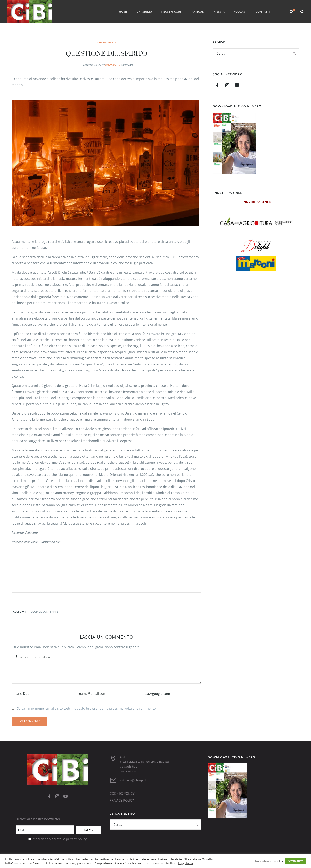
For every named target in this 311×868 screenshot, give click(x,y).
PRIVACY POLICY (122, 800)
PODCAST (240, 11)
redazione (111, 65)
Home (123, 11)
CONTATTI (263, 11)
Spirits (54, 612)
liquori (43, 612)
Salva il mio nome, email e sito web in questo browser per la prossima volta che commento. (87, 708)
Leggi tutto (185, 863)
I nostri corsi (172, 11)
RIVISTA (219, 11)
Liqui (34, 612)
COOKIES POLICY (122, 794)
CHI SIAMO (144, 11)
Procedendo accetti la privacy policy (59, 839)
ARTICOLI (198, 11)
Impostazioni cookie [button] (269, 861)
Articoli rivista (107, 43)
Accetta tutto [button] (296, 861)
